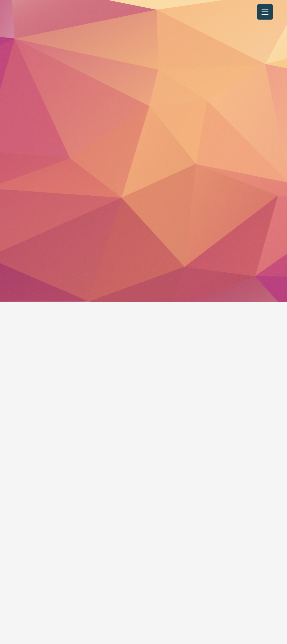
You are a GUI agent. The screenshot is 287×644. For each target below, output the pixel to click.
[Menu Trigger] (265, 12)
